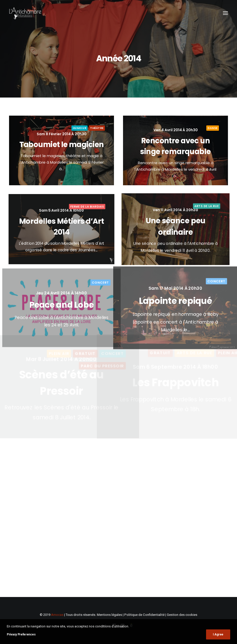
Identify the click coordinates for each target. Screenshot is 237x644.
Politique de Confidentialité (144, 615)
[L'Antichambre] (25, 13)
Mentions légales (109, 615)
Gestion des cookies (182, 615)
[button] (225, 13)
